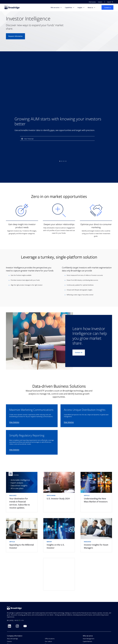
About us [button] (90, 7)
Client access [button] (92, 2)
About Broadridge (12, 638)
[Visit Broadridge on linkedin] (9, 625)
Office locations (50, 638)
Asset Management (89, 638)
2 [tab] (62, 161)
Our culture (48, 641)
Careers (9, 641)
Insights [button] (80, 7)
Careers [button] (100, 2)
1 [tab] (60, 161)
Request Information (16, 36)
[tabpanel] (59, 101)
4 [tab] (66, 161)
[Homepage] (12, 7)
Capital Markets (87, 641)
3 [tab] (64, 161)
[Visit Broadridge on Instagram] (17, 625)
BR (8, 620)
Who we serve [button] (55, 7)
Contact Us (79, 352)
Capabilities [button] (68, 7)
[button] (110, 2)
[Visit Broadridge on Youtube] (25, 625)
